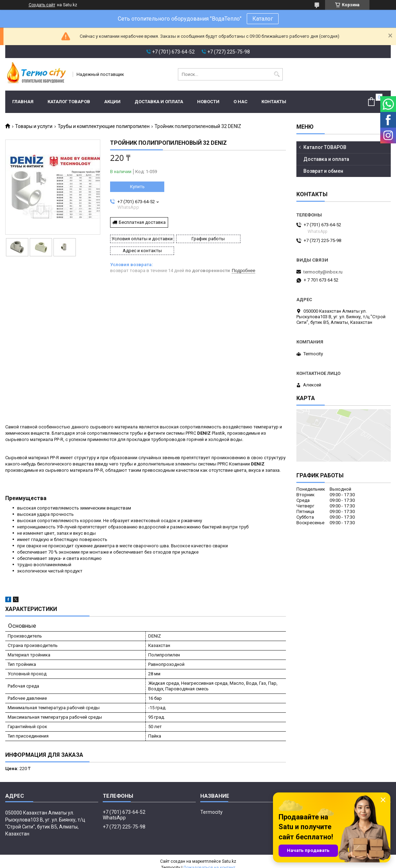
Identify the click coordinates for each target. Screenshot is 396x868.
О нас (240, 102)
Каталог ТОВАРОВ (69, 102)
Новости (208, 102)
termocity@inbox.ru (323, 272)
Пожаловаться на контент (209, 861)
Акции (112, 102)
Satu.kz (229, 855)
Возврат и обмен (323, 171)
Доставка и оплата (159, 102)
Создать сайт (42, 5)
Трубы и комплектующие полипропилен (104, 126)
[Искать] (277, 74)
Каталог (263, 19)
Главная (23, 102)
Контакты (274, 102)
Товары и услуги (34, 126)
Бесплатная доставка (142, 222)
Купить (137, 187)
